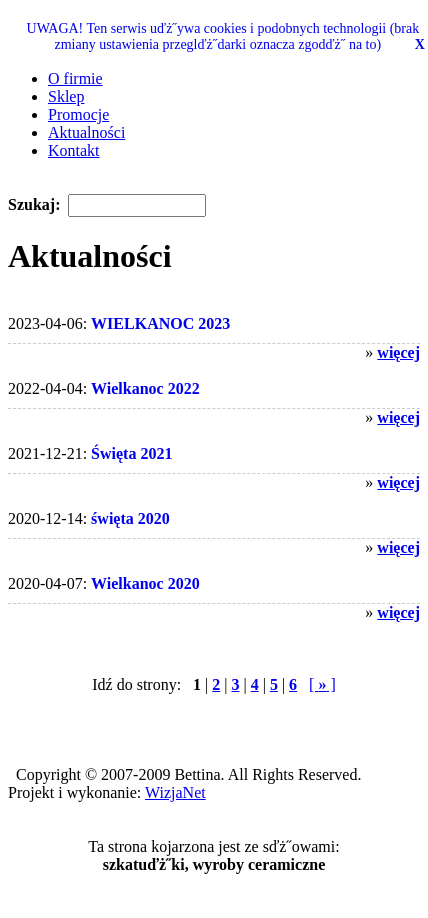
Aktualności (86, 132)
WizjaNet (175, 792)
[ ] (322, 684)
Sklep (66, 96)
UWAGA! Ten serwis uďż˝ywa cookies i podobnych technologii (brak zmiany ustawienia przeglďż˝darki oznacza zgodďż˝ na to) (223, 36)
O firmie (75, 78)
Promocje (78, 114)
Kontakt (74, 150)
